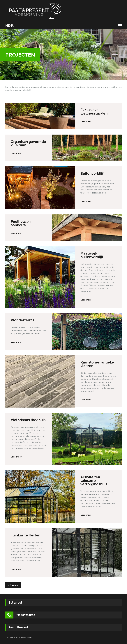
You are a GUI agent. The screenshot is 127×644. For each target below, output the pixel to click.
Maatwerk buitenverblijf (92, 255)
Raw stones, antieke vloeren (97, 364)
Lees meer (86, 121)
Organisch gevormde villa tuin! (28, 143)
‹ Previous (13, 585)
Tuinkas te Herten (26, 535)
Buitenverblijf (92, 173)
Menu (10, 26)
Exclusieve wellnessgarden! (95, 112)
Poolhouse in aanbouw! (22, 223)
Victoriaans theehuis (28, 420)
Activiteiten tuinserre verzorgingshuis (94, 481)
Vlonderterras (23, 320)
